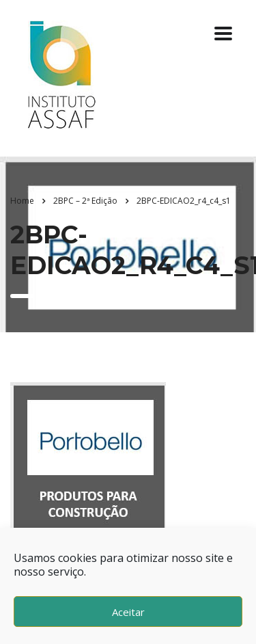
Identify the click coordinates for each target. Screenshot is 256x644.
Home (22, 201)
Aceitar (128, 612)
